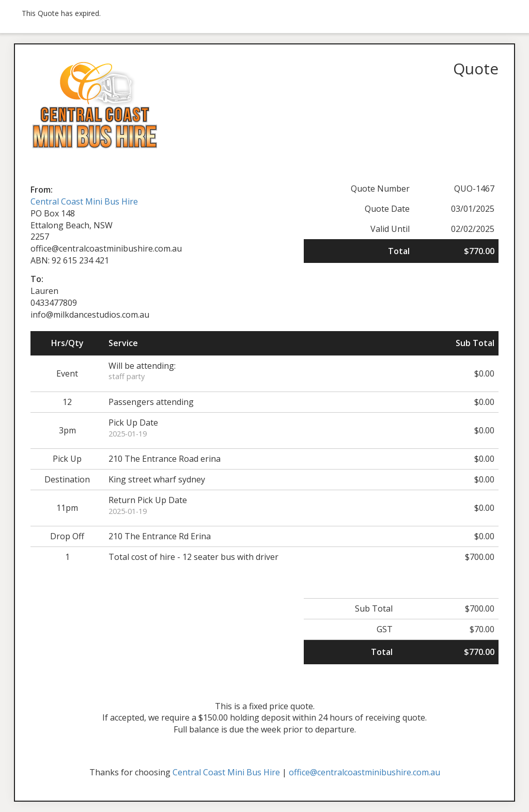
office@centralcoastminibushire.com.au (364, 772)
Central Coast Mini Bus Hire (84, 201)
